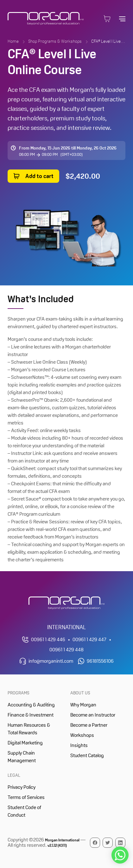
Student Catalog (87, 755)
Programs (19, 693)
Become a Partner (89, 725)
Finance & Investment (31, 715)
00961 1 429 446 (48, 639)
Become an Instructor (93, 715)
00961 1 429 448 (66, 650)
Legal (14, 775)
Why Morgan (83, 705)
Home (13, 41)
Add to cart (39, 176)
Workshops (82, 735)
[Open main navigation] (122, 19)
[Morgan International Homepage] (66, 603)
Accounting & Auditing (31, 705)
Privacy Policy (22, 787)
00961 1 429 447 (89, 639)
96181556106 (100, 661)
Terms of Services (26, 797)
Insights (79, 745)
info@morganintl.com (51, 661)
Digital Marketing (25, 743)
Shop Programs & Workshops (55, 41)
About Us (80, 693)
